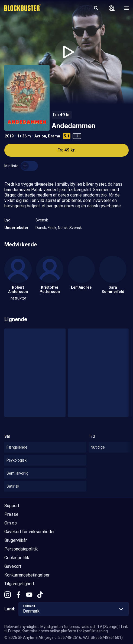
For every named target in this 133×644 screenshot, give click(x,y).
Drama (54, 136)
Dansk (41, 228)
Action (40, 136)
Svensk (42, 220)
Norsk (63, 228)
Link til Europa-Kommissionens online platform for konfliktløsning (66, 629)
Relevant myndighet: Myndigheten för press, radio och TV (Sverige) (61, 627)
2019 (9, 136)
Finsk (52, 228)
